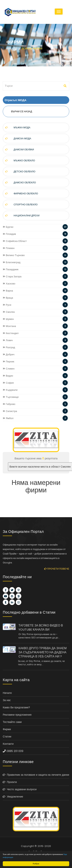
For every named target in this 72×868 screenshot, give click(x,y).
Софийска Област (15, 241)
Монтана (9, 326)
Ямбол (8, 418)
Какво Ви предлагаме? (16, 707)
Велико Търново (14, 255)
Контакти (8, 744)
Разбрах (36, 864)
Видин (8, 376)
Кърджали (10, 390)
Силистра (10, 411)
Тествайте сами (12, 722)
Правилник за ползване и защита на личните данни (36, 775)
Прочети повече (57, 569)
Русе (7, 305)
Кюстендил (11, 333)
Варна (8, 291)
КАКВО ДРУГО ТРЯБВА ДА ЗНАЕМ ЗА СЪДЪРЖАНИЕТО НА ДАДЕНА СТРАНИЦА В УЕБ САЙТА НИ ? (43, 652)
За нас (7, 700)
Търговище (11, 397)
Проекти (10, 782)
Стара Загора (12, 276)
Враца (8, 298)
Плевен (9, 248)
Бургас (8, 227)
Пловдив (9, 234)
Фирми (7, 729)
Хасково (9, 284)
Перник (9, 362)
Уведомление (13, 797)
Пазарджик (11, 269)
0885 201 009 (15, 751)
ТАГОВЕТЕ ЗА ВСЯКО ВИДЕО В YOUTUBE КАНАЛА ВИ (41, 628)
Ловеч (8, 340)
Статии (7, 737)
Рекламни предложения (17, 715)
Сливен (9, 369)
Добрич (9, 354)
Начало (12, 48)
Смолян (9, 312)
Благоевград (12, 262)
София (8, 383)
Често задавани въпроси (20, 789)
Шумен (8, 319)
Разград (9, 347)
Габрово (9, 404)
